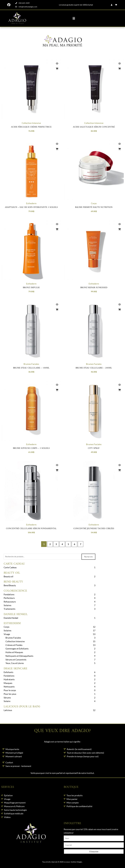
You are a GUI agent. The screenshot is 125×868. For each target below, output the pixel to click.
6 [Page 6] (74, 544)
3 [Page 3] (56, 544)
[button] (74, 18)
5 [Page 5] (68, 544)
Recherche (88, 557)
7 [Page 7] (81, 544)
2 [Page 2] (50, 544)
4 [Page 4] (62, 544)
